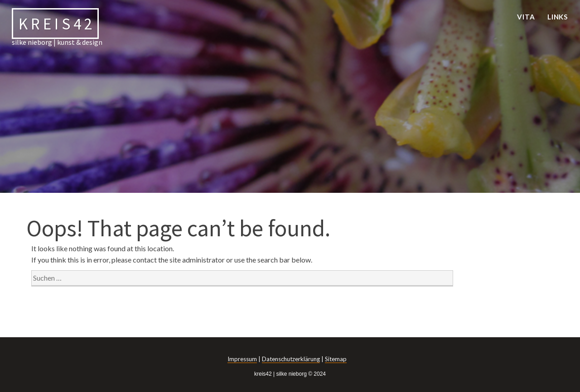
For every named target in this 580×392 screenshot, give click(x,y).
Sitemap (336, 359)
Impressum (242, 359)
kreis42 (57, 23)
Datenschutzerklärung (291, 359)
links (558, 17)
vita (526, 17)
